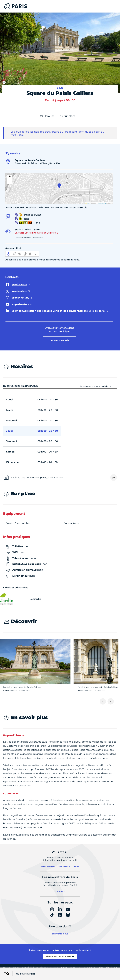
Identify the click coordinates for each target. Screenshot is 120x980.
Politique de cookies (93, 967)
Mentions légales (11, 967)
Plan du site (112, 967)
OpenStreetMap (102, 203)
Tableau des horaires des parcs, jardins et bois (37, 477)
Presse (64, 967)
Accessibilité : (40, 967)
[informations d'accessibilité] (22, 254)
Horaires (47, 116)
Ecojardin (22, 599)
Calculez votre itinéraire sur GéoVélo (35, 233)
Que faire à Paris (26, 974)
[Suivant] (111, 701)
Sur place (67, 116)
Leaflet (88, 203)
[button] (59, 186)
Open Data (75, 967)
